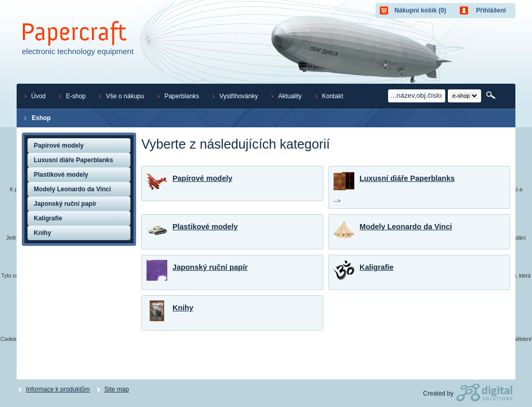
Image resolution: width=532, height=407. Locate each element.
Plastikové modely (205, 227)
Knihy (183, 308)
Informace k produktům (58, 389)
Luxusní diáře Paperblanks (407, 178)
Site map (117, 389)
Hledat (492, 96)
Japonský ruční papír (210, 267)
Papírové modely (202, 178)
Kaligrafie (377, 267)
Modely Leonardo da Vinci (406, 227)
